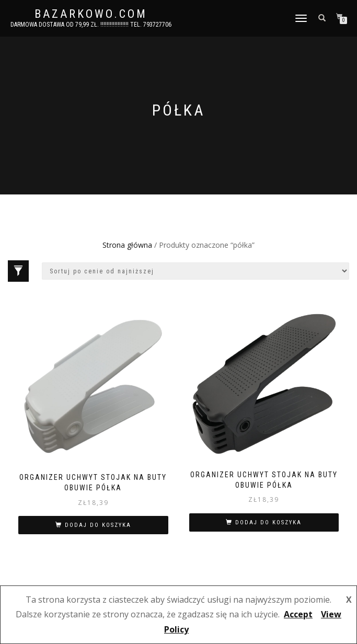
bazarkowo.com (91, 14)
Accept (298, 614)
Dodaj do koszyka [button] (98, 525)
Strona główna (127, 245)
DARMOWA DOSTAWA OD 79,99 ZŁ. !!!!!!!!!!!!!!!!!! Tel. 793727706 (91, 25)
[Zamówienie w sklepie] (195, 271)
